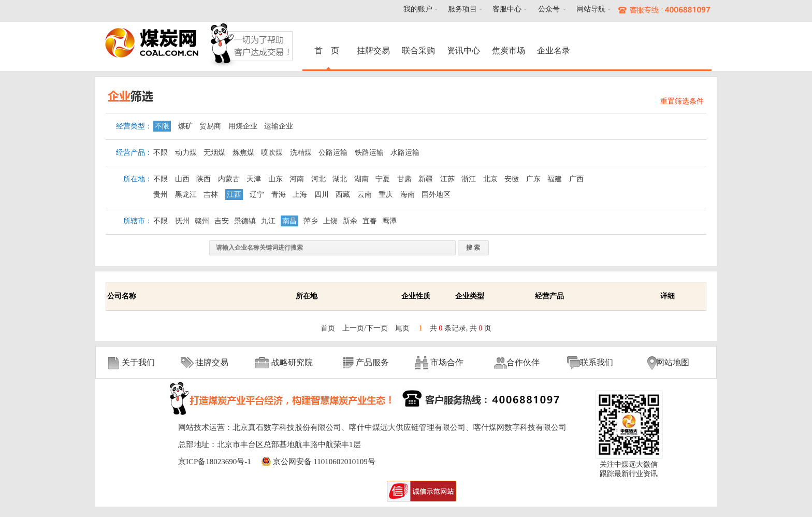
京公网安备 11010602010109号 (324, 462)
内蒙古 (229, 179)
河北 (318, 179)
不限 (162, 126)
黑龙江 (186, 195)
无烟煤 (214, 153)
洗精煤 (301, 153)
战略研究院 (292, 362)
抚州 (182, 221)
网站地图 (673, 362)
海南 (408, 195)
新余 (350, 221)
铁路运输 (369, 153)
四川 (322, 195)
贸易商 (210, 126)
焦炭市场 (509, 51)
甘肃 (404, 179)
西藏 (343, 195)
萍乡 (311, 221)
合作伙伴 (523, 362)
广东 (533, 179)
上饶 (330, 221)
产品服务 (372, 362)
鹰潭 (389, 221)
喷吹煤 (272, 153)
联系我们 (597, 362)
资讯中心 (463, 51)
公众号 (549, 9)
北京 (490, 179)
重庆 (386, 195)
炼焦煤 (243, 153)
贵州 (161, 195)
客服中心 (507, 9)
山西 (182, 179)
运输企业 (279, 126)
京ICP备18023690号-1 (215, 462)
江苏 (447, 179)
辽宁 (257, 195)
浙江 (469, 179)
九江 (268, 221)
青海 (279, 195)
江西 (234, 195)
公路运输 (333, 153)
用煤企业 (243, 126)
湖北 (340, 179)
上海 (300, 195)
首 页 (328, 51)
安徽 (512, 179)
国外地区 (436, 195)
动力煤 (186, 153)
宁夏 (383, 179)
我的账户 (418, 9)
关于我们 (138, 362)
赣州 (202, 221)
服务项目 (462, 9)
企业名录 (554, 51)
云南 (365, 195)
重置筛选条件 (682, 101)
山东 (275, 179)
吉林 (211, 195)
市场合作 (447, 362)
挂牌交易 (373, 51)
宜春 (370, 221)
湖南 (361, 179)
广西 (576, 179)
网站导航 (591, 9)
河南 (297, 179)
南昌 (289, 221)
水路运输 (405, 153)
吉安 (222, 221)
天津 (254, 179)
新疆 (426, 179)
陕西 (204, 179)
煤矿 (185, 126)
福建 (555, 179)
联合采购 (418, 51)
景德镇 (245, 221)
